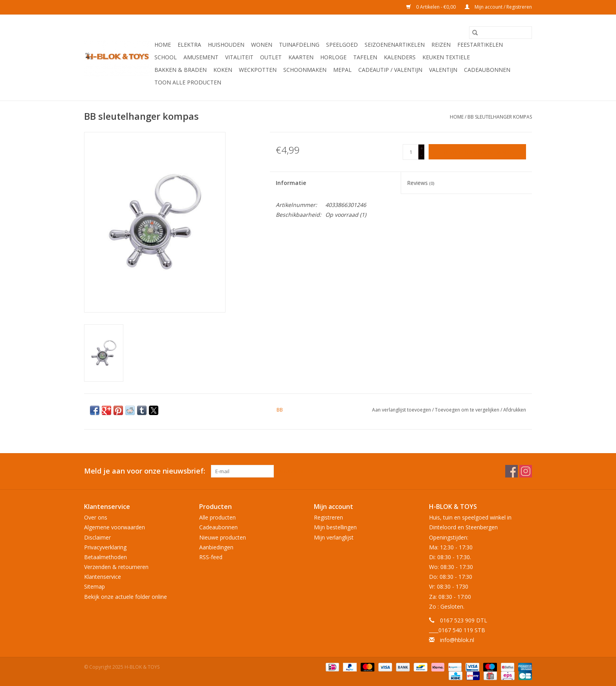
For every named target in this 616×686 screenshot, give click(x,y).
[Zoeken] (500, 33)
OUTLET (271, 57)
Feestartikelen (480, 45)
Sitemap (94, 586)
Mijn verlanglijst (334, 537)
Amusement (201, 57)
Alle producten (217, 517)
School (166, 57)
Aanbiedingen (216, 547)
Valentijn (443, 70)
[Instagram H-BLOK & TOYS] (526, 471)
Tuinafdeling (299, 45)
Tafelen (365, 57)
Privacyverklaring (105, 547)
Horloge (333, 57)
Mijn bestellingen (335, 527)
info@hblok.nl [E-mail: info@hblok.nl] (457, 640)
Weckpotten (258, 70)
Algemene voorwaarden (115, 527)
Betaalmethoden (105, 557)
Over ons (96, 517)
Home (163, 45)
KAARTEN (301, 57)
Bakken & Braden (181, 70)
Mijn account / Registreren (498, 7)
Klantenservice (103, 577)
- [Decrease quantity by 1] (422, 155)
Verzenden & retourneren (116, 567)
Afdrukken (515, 410)
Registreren (328, 517)
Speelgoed (342, 45)
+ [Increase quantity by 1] (422, 148)
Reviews (421, 183)
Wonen (262, 45)
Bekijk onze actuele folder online (126, 597)
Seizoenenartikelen (395, 45)
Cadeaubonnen (487, 70)
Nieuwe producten (223, 537)
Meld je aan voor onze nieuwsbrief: (145, 471)
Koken (223, 70)
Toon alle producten (188, 82)
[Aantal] (411, 152)
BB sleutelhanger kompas (500, 117)
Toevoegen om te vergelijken (468, 410)
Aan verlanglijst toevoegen (402, 410)
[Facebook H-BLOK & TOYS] (511, 471)
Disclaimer (97, 537)
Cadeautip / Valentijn (390, 70)
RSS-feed (211, 557)
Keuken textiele (446, 57)
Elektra (189, 45)
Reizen (441, 45)
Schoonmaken (305, 70)
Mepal (342, 70)
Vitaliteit (239, 57)
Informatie (291, 183)
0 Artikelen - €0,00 (432, 7)
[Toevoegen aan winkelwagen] (477, 152)
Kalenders (400, 57)
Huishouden (226, 45)
